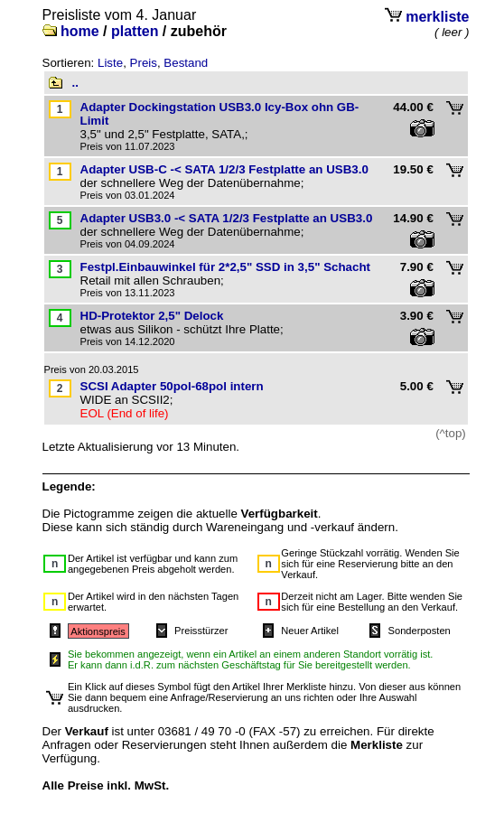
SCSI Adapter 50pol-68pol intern (172, 386)
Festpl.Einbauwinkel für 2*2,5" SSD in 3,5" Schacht (226, 267)
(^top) (451, 433)
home (80, 31)
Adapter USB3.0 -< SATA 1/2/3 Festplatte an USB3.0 (227, 218)
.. (75, 83)
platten (135, 31)
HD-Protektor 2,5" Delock (152, 316)
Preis (144, 63)
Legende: (69, 486)
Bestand (186, 63)
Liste (110, 63)
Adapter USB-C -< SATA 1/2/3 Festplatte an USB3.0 (224, 169)
